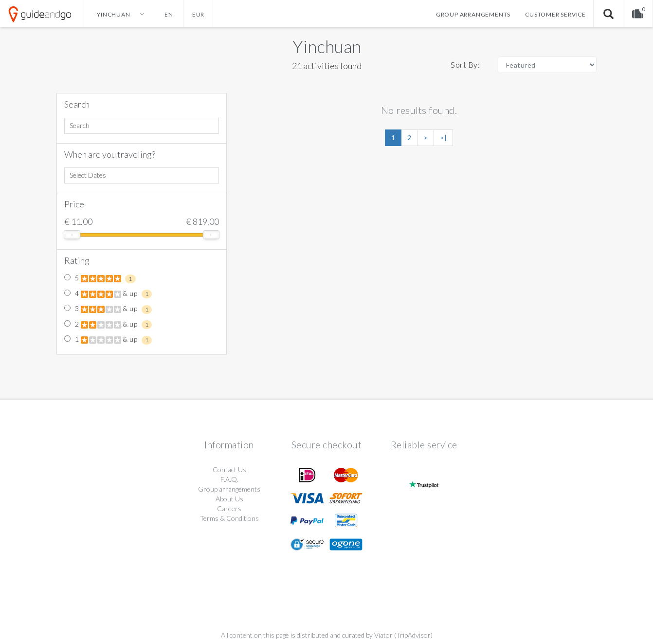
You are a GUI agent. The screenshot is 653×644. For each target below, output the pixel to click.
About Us (229, 499)
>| (443, 138)
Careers (229, 508)
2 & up (108, 325)
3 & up (108, 309)
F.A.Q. (229, 479)
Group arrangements (473, 14)
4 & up (108, 294)
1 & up (108, 340)
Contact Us (229, 469)
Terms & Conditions (229, 518)
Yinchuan (327, 46)
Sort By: (465, 64)
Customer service (555, 14)
